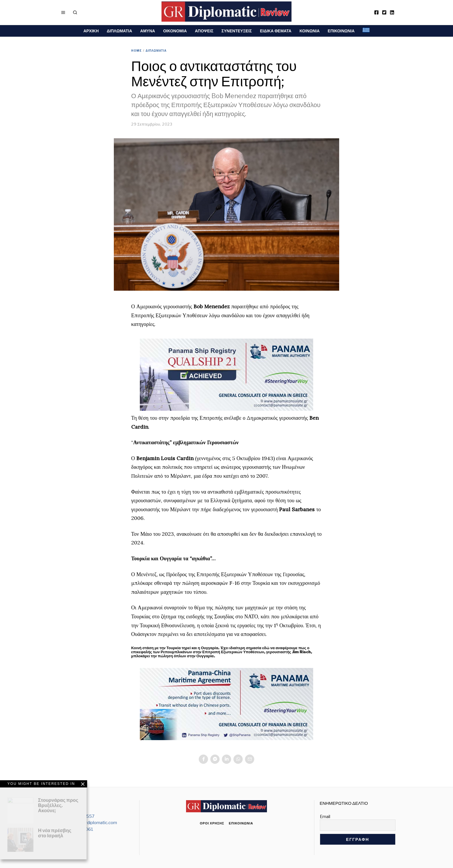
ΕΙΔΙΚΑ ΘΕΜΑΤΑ (276, 31)
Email (325, 816)
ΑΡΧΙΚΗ (91, 31)
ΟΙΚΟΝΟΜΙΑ (175, 31)
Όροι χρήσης (212, 823)
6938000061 (79, 829)
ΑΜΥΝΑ (147, 31)
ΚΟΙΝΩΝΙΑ (310, 31)
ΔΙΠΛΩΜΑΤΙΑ (120, 31)
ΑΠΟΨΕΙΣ (204, 31)
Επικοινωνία (241, 823)
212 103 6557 (80, 816)
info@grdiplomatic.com (94, 823)
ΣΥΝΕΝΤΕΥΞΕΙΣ (237, 31)
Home (137, 51)
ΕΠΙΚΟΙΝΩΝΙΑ (341, 31)
